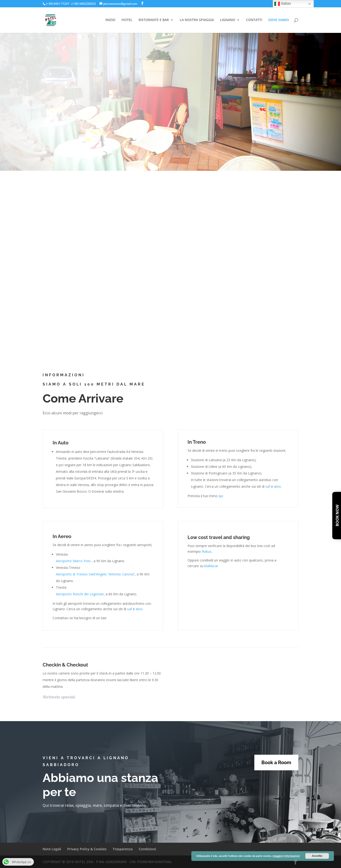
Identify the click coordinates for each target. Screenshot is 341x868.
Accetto (317, 856)
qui (221, 496)
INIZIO (110, 20)
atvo (277, 486)
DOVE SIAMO (279, 20)
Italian (283, 4)
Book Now (337, 516)
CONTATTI (254, 20)
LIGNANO (228, 20)
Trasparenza (123, 849)
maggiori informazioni (286, 856)
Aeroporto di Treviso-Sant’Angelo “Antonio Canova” (95, 574)
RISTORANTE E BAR (154, 20)
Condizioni (147, 849)
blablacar (211, 566)
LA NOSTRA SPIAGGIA (197, 20)
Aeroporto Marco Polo (73, 561)
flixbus (207, 551)
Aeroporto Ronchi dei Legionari (80, 594)
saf (268, 486)
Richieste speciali (59, 697)
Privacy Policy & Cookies (87, 849)
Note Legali (52, 849)
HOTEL (127, 20)
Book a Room (276, 763)
